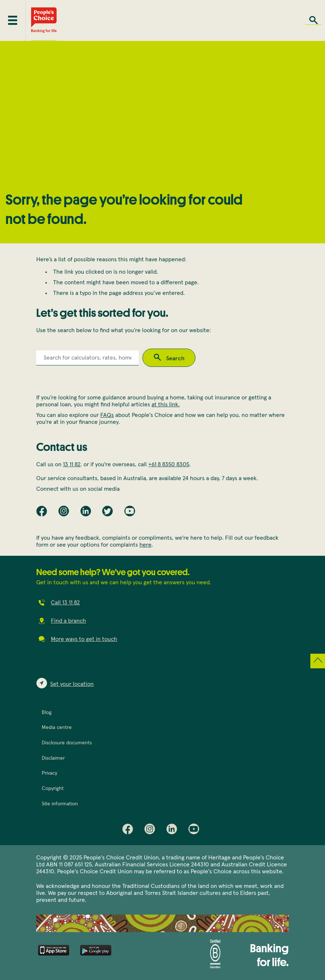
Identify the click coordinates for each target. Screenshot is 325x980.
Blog (47, 713)
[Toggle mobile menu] (13, 20)
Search (313, 20)
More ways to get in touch (84, 639)
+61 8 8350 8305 (169, 464)
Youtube (195, 831)
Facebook (130, 831)
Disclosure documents (67, 743)
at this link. (166, 404)
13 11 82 (72, 464)
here (145, 545)
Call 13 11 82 (65, 603)
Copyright (53, 789)
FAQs (107, 415)
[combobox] (87, 358)
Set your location (72, 684)
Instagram (152, 831)
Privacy (49, 773)
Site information (60, 804)
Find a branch (68, 621)
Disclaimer (53, 758)
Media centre (57, 728)
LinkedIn (173, 831)
